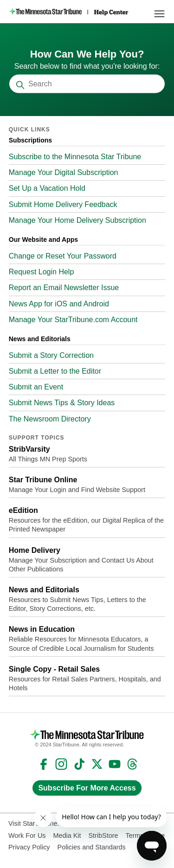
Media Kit (67, 836)
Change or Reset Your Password (63, 256)
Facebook (44, 764)
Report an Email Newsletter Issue (64, 288)
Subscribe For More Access (87, 788)
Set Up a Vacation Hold (47, 188)
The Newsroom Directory (50, 419)
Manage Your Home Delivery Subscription (77, 220)
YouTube (115, 764)
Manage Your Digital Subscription (64, 172)
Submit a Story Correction (51, 355)
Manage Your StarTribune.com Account (73, 320)
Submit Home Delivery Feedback (63, 204)
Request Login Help (42, 272)
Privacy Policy (29, 847)
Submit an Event (36, 387)
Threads (132, 764)
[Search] (87, 84)
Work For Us (27, 836)
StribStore (103, 836)
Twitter (97, 764)
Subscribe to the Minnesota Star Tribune (75, 157)
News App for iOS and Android (59, 304)
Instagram (61, 764)
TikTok (79, 764)
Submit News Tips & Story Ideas (62, 403)
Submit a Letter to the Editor (55, 371)
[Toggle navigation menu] (159, 14)
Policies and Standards (92, 847)
